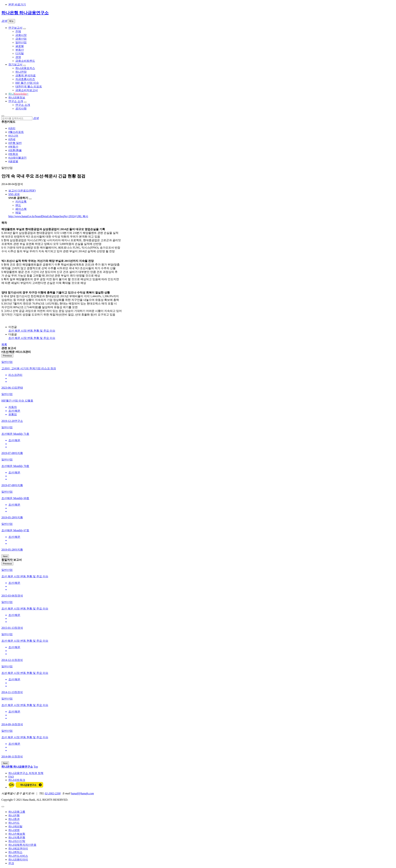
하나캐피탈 (15, 826)
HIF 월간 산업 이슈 (27, 83)
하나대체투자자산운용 (22, 845)
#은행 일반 (15, 143)
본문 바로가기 (17, 4)
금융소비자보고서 (27, 90)
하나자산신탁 (17, 841)
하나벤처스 (15, 852)
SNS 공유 (14, 194)
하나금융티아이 (18, 860)
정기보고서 (15, 64)
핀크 (11, 863)
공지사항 (21, 109)
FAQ (11, 777)
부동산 (20, 50)
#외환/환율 (15, 150)
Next (5, 556)
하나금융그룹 (17, 812)
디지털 (20, 53)
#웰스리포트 (16, 132)
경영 (18, 57)
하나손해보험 (17, 834)
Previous (7, 356)
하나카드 (14, 823)
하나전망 (21, 72)
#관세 (12, 139)
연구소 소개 (16, 101)
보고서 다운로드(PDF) (22, 191)
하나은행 (14, 815)
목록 (4, 344)
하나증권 (14, 819)
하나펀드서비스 (18, 856)
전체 (18, 31)
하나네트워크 (17, 780)
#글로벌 (13, 161)
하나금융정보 (17, 98)
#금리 (12, 128)
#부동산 (13, 147)
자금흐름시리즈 (25, 79)
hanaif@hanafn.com (82, 793)
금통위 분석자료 (26, 75)
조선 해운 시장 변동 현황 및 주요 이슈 (32, 331)
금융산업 (21, 39)
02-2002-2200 (53, 793)
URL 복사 (82, 216)
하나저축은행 (17, 837)
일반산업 (21, 42)
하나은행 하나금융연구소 (25, 13)
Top (36, 767)
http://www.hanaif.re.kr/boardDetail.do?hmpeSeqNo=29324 (42, 216)
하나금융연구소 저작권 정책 (26, 773)
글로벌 (20, 46)
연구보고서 (15, 28)
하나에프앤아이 (18, 848)
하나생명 (14, 830)
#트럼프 (13, 154)
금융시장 (21, 35)
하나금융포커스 (25, 68)
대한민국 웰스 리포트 (29, 86)
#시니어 (13, 136)
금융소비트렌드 (25, 61)
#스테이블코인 (17, 158)
